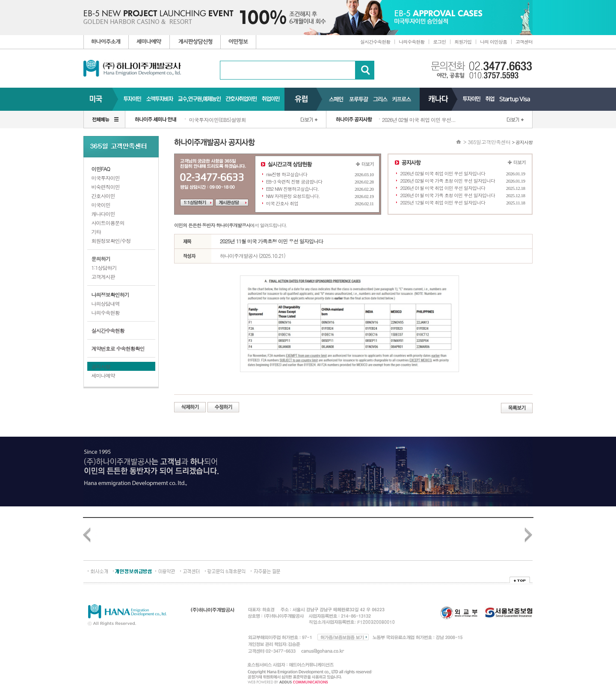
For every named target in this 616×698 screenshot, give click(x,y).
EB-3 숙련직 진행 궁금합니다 (294, 182)
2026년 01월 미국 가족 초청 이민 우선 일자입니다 (448, 195)
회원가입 (463, 42)
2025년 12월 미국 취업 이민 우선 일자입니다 (443, 203)
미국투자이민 (106, 178)
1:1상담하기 (104, 268)
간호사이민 (103, 196)
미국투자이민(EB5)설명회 (218, 120)
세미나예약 (103, 375)
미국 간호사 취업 (282, 203)
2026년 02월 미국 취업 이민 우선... (419, 120)
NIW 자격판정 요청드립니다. (293, 196)
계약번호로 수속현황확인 (118, 348)
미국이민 (101, 205)
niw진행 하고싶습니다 (287, 174)
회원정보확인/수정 (111, 241)
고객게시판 (103, 277)
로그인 (439, 42)
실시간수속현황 (375, 42)
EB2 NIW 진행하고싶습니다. (293, 189)
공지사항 (101, 366)
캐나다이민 (103, 214)
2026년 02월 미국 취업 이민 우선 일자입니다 (443, 173)
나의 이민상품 (493, 42)
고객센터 (524, 42)
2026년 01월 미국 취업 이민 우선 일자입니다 (443, 188)
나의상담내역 (106, 303)
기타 (96, 232)
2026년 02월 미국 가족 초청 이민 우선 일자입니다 (448, 181)
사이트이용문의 (108, 223)
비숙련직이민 (106, 187)
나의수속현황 (412, 42)
